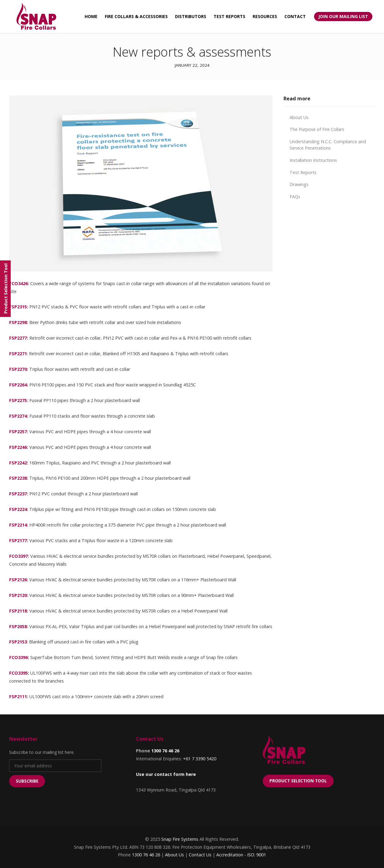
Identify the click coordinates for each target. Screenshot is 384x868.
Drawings (299, 184)
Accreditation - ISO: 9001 (241, 855)
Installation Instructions (313, 160)
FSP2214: (19, 525)
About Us (299, 117)
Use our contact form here (166, 774)
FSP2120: (19, 595)
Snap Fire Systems (180, 839)
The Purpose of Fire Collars (317, 129)
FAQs (295, 197)
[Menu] (5, 289)
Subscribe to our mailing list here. (42, 752)
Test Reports (303, 172)
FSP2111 (18, 697)
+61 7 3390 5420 (200, 759)
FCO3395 (18, 673)
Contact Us (200, 855)
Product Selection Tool (298, 781)
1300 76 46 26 (165, 751)
